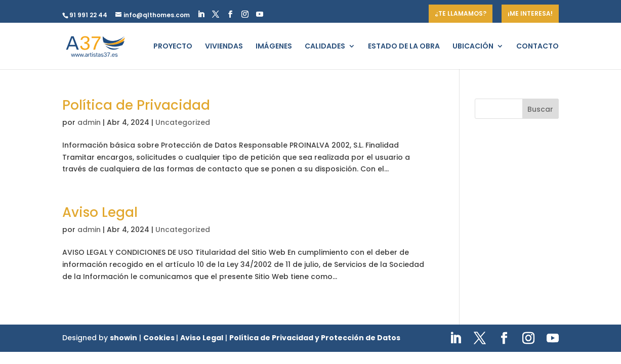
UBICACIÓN (473, 47)
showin (123, 338)
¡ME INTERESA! (530, 13)
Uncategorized (183, 122)
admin (89, 122)
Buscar (540, 109)
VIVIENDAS (224, 47)
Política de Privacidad (136, 105)
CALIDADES (325, 47)
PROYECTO (173, 47)
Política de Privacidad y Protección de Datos (315, 338)
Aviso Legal (100, 212)
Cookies (160, 338)
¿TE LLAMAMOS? (461, 13)
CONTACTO (537, 47)
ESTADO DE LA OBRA (404, 47)
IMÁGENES (274, 47)
